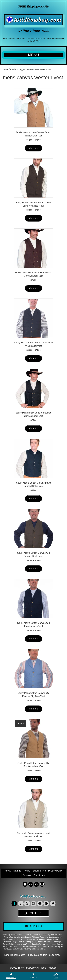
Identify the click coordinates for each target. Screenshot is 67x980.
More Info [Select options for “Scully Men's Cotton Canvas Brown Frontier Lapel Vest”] (33, 148)
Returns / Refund (22, 871)
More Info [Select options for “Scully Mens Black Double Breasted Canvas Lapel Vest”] (33, 428)
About (8, 871)
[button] (14, 904)
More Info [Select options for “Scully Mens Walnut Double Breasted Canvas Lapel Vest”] (33, 288)
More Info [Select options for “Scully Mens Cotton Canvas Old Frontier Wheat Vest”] (33, 779)
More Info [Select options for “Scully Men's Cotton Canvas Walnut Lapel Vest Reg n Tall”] (33, 218)
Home (6, 69)
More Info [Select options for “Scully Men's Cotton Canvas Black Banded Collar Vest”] (33, 498)
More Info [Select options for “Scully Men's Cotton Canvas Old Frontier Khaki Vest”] (33, 569)
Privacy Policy (55, 871)
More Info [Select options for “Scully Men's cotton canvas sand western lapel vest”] (33, 849)
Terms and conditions (34, 875)
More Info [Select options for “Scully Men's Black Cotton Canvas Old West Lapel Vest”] (33, 358)
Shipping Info (39, 871)
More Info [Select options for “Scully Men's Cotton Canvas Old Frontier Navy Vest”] (33, 639)
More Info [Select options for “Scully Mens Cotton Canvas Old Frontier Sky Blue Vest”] (33, 709)
